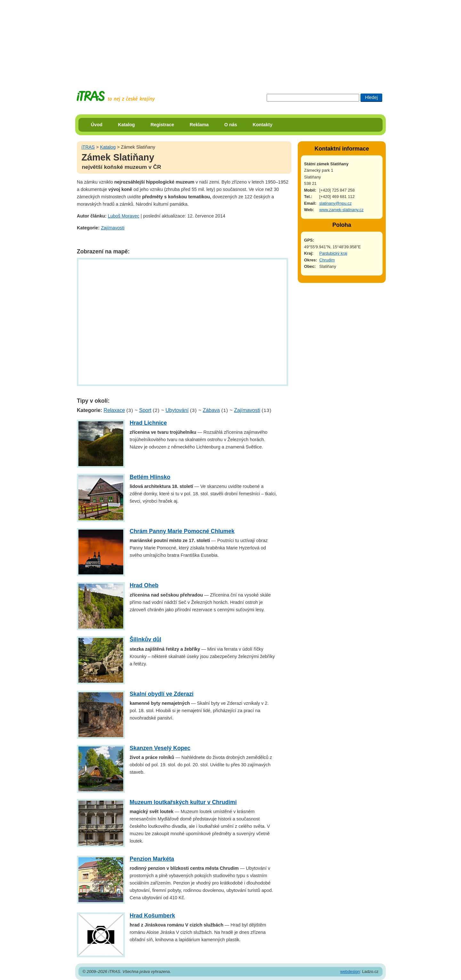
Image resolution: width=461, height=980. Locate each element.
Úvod (97, 125)
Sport (145, 410)
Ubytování (177, 410)
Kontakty (263, 125)
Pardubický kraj (333, 253)
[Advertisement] (230, 40)
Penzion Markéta (152, 859)
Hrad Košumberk (152, 916)
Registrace (162, 125)
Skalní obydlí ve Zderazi (162, 694)
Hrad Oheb (144, 585)
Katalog (127, 125)
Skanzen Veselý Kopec (160, 748)
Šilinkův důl (146, 639)
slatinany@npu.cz (335, 203)
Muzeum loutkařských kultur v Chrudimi (183, 802)
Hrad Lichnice (148, 423)
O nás (231, 125)
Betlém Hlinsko (150, 477)
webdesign (350, 972)
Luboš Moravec (124, 216)
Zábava (211, 410)
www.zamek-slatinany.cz (341, 210)
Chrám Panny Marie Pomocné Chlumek (182, 531)
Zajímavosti (113, 228)
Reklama (199, 125)
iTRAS (88, 147)
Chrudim (327, 260)
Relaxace (114, 410)
